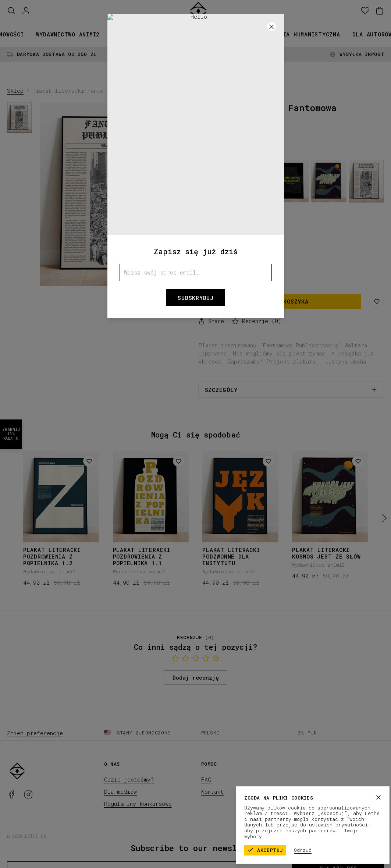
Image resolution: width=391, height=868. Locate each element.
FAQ (206, 779)
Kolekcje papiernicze (184, 34)
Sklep (15, 91)
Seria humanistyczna (306, 34)
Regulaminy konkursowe (138, 804)
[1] (116, 280)
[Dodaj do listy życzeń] (89, 461)
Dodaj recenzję (196, 677)
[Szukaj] (11, 11)
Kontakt (212, 791)
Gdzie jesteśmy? (129, 779)
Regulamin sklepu (297, 836)
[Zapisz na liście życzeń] (377, 301)
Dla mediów (120, 791)
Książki (124, 34)
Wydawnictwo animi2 (68, 34)
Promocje (246, 34)
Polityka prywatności (355, 836)
